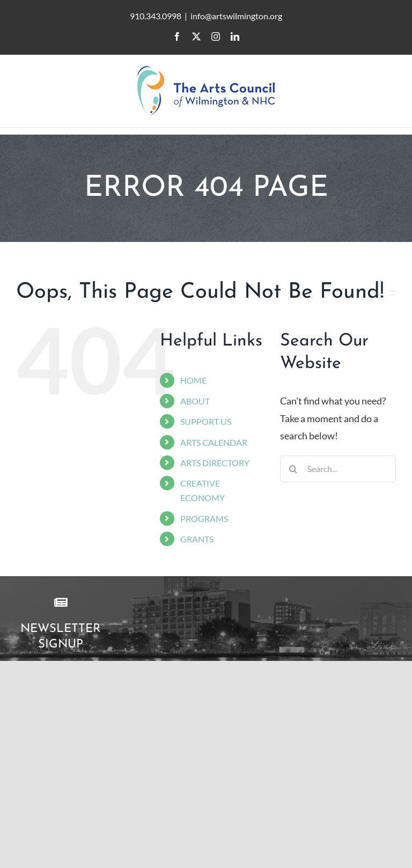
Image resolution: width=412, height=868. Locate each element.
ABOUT (195, 401)
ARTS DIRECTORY (215, 463)
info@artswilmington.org (236, 16)
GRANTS (197, 539)
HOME (193, 380)
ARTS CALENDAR (214, 442)
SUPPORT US (206, 421)
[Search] (293, 469)
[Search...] (338, 469)
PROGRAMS (204, 518)
